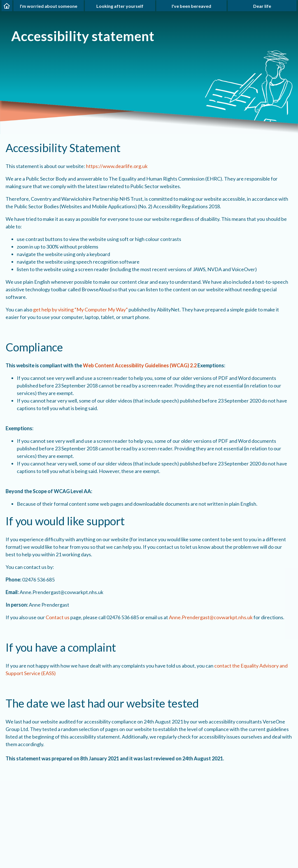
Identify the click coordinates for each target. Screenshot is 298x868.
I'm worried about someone (49, 6)
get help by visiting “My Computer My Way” (80, 309)
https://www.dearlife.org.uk (117, 166)
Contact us (58, 617)
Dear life (262, 6)
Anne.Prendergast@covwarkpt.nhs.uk (211, 617)
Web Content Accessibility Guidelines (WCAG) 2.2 (140, 365)
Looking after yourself (120, 6)
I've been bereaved (191, 6)
